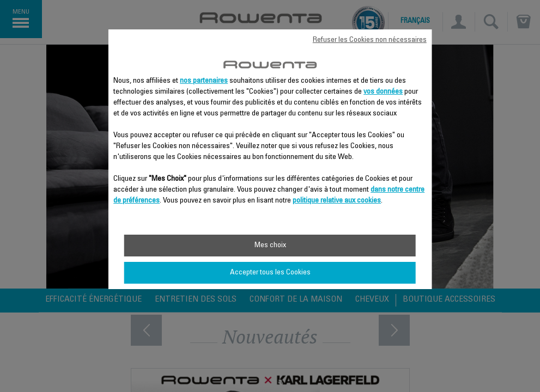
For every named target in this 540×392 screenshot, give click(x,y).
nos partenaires (204, 81)
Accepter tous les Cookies (270, 273)
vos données (383, 92)
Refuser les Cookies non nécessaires (370, 40)
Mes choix (270, 246)
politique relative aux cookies (337, 201)
